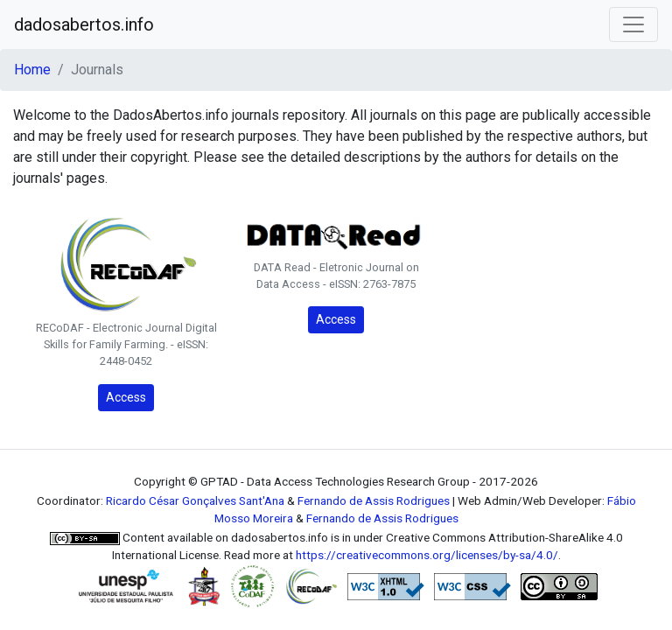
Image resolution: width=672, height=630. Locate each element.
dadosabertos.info (84, 24)
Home (32, 70)
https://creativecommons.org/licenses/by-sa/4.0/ (427, 555)
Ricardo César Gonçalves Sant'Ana (195, 500)
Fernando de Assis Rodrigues (374, 500)
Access (126, 397)
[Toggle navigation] (633, 24)
